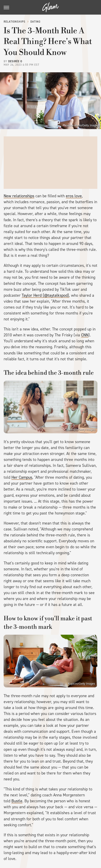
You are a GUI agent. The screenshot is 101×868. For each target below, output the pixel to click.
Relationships (15, 22)
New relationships (19, 196)
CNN (85, 335)
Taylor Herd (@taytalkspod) (45, 295)
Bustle (17, 801)
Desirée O (15, 61)
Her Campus (22, 477)
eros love (74, 196)
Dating (35, 22)
